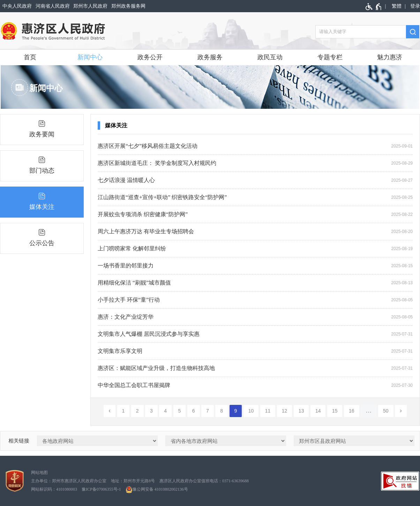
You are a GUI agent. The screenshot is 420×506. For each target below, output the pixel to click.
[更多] (369, 411)
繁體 (397, 6)
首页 (30, 57)
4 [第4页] (165, 411)
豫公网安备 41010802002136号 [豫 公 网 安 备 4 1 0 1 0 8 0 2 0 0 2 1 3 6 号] (157, 490)
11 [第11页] (268, 411)
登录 (415, 6)
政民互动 (270, 57)
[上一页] (110, 411)
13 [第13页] (301, 411)
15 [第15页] (335, 411)
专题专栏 (330, 57)
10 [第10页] (251, 411)
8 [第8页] (222, 411)
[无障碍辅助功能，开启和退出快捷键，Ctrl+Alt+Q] (374, 7)
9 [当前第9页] (236, 411)
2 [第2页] (137, 411)
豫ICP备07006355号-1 (101, 489)
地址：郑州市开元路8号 (133, 481)
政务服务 (210, 57)
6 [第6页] (194, 411)
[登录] (414, 6)
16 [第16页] (352, 411)
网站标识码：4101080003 (54, 489)
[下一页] (401, 411)
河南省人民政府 (53, 6)
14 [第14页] (318, 411)
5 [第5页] (180, 411)
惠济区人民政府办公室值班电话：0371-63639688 (204, 481)
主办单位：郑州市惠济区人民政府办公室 (69, 481)
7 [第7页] (208, 411)
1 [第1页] (123, 411)
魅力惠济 (390, 57)
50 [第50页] (386, 411)
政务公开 (150, 57)
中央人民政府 (17, 6)
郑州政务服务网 (128, 6)
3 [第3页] (151, 411)
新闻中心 (90, 57)
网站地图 (39, 473)
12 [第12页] (285, 411)
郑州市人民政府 (90, 6)
